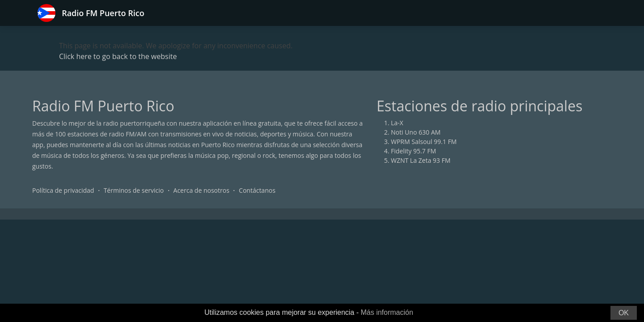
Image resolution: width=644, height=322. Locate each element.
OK (624, 313)
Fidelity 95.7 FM (413, 151)
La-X (397, 123)
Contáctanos (257, 190)
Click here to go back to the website (118, 56)
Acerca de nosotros (201, 190)
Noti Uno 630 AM (416, 132)
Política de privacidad (63, 190)
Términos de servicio (134, 190)
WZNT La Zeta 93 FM (421, 160)
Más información (387, 312)
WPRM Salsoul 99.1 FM (424, 142)
